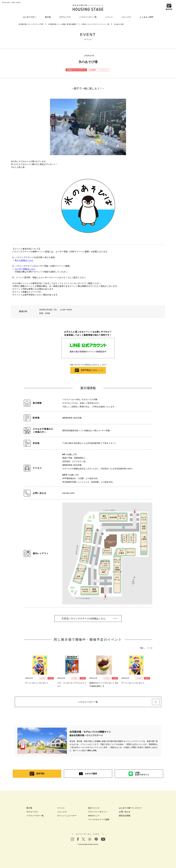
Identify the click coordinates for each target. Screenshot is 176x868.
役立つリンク (94, 809)
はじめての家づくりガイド (130, 809)
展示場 (48, 17)
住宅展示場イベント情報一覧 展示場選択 (62, 24)
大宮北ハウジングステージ (76, 70)
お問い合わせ (125, 812)
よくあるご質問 (146, 17)
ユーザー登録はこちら (25, 269)
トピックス (126, 17)
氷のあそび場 (119, 24)
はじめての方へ (30, 17)
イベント (109, 17)
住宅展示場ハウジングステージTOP (31, 24)
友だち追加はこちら (24, 260)
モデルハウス (65, 17)
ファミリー (104, 70)
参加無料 (93, 70)
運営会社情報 (125, 816)
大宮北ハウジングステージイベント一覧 (95, 24)
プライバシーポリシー (98, 812)
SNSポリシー (94, 816)
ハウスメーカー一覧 (88, 17)
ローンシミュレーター (67, 816)
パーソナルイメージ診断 (99, 820)
